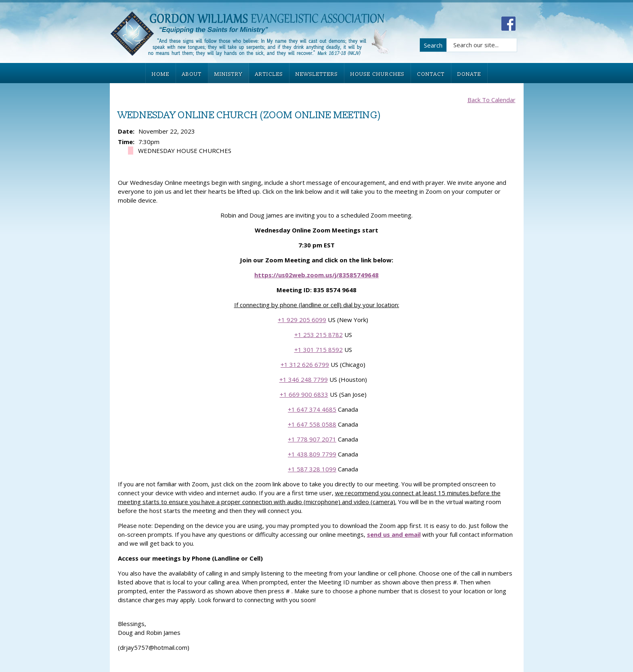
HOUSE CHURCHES (377, 74)
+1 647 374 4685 (312, 409)
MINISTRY (228, 74)
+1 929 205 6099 (302, 320)
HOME (161, 74)
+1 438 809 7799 (312, 454)
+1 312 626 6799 (305, 364)
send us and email (394, 534)
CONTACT (431, 74)
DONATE (469, 74)
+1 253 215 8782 (319, 335)
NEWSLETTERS (317, 74)
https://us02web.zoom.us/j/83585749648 (316, 275)
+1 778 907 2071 (312, 439)
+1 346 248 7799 (304, 379)
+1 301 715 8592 (319, 350)
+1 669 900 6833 (304, 394)
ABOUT (192, 74)
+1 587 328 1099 (312, 469)
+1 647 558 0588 (312, 424)
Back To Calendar (492, 100)
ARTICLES (269, 74)
